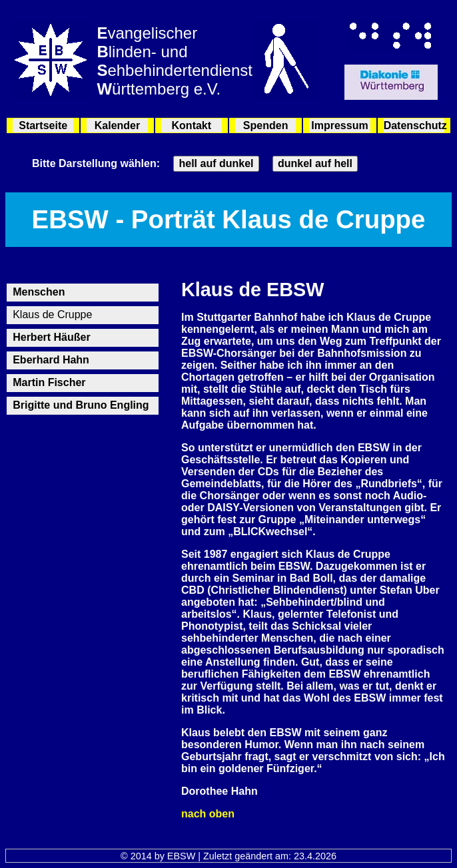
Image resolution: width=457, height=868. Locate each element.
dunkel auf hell (315, 163)
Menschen (39, 292)
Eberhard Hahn (51, 360)
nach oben (208, 814)
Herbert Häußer (51, 337)
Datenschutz (414, 125)
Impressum (339, 125)
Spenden (266, 125)
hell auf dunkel (216, 163)
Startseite (43, 125)
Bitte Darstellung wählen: (96, 163)
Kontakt (192, 125)
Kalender (117, 125)
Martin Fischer (49, 382)
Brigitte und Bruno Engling (81, 405)
